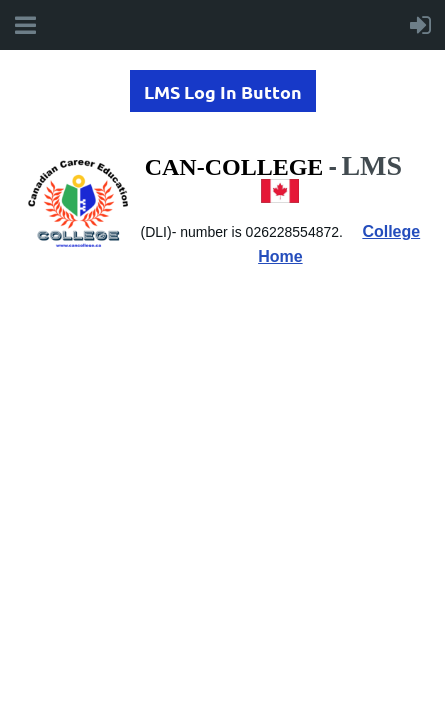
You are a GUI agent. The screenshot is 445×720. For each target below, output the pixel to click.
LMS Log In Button (223, 91)
